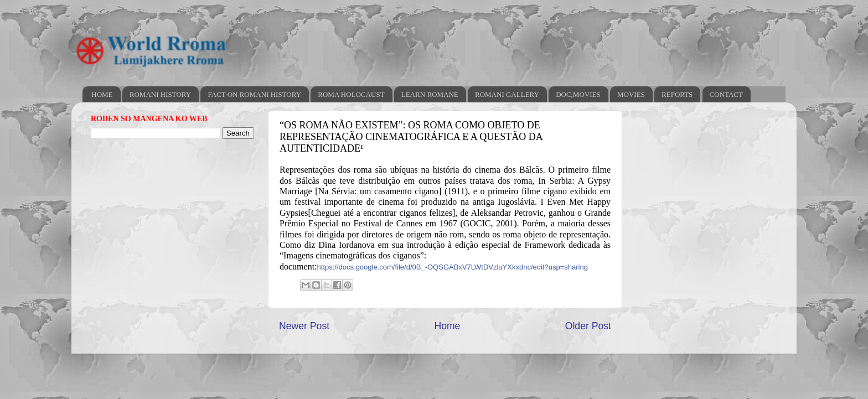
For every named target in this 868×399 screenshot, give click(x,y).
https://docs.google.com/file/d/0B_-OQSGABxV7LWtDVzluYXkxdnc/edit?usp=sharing (453, 267)
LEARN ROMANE (430, 94)
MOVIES (631, 94)
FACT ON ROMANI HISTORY (254, 94)
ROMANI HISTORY (160, 94)
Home (447, 326)
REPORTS (677, 94)
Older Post (588, 326)
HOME (102, 94)
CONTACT (726, 94)
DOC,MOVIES (578, 94)
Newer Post (304, 326)
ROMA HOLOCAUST (351, 94)
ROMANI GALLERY (507, 94)
